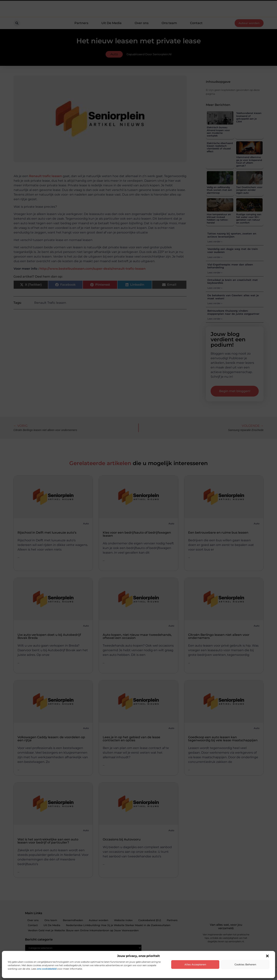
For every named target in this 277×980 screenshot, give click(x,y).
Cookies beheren (245, 964)
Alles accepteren (195, 964)
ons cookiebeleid (47, 969)
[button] (267, 956)
